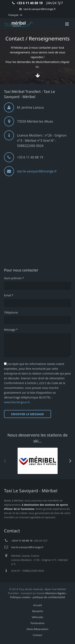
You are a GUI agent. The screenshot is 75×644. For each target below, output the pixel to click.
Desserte (38, 611)
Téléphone (11, 312)
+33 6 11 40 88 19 (30, 3)
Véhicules (37, 617)
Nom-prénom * (14, 278)
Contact (37, 635)
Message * (11, 330)
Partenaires (38, 623)
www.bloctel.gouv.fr (17, 402)
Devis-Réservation (37, 629)
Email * (9, 295)
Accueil (37, 605)
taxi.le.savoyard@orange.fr (40, 9)
